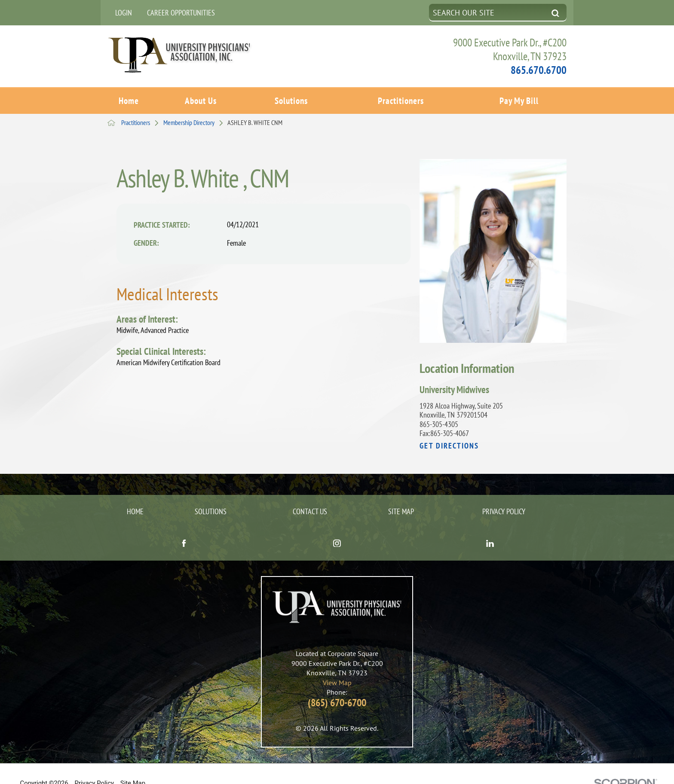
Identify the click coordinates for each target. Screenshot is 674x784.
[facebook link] (184, 526)
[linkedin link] (490, 526)
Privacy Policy (504, 494)
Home (129, 99)
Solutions (291, 99)
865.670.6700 (539, 70)
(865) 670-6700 (337, 685)
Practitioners (401, 99)
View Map (337, 665)
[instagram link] (337, 526)
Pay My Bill (519, 99)
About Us (201, 99)
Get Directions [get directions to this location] (449, 428)
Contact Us (310, 494)
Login (124, 13)
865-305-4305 (439, 407)
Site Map (401, 494)
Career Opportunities (181, 13)
